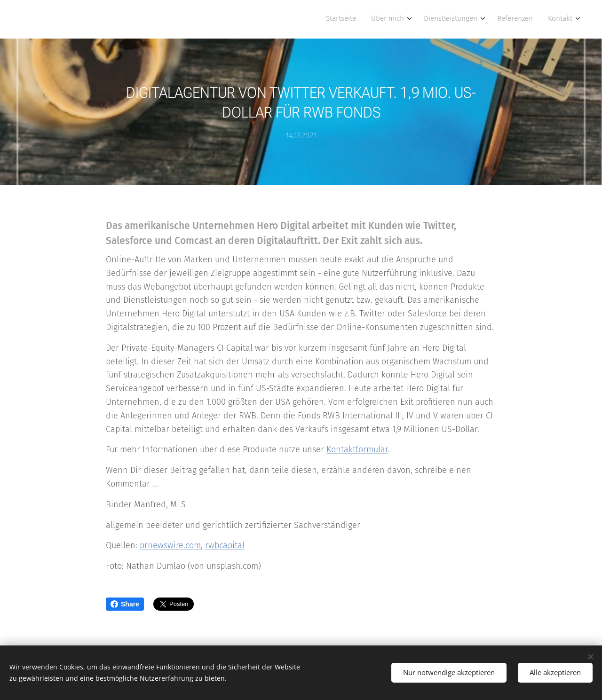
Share (125, 604)
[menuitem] (505, 19)
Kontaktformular (357, 449)
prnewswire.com (170, 545)
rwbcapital (225, 545)
